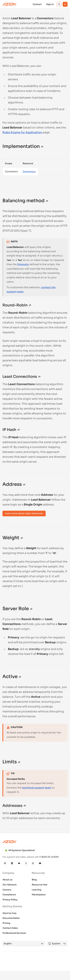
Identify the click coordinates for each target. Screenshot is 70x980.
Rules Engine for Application (22, 132)
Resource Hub (40, 885)
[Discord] (40, 863)
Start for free (10, 913)
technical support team (37, 788)
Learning (37, 890)
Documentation (11, 918)
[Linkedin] (12, 863)
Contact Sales (10, 928)
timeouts (23, 264)
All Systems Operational (20, 850)
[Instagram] (33, 863)
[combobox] (21, 944)
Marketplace (39, 895)
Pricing (6, 923)
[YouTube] (19, 863)
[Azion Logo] (9, 4)
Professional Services (14, 933)
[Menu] (65, 4)
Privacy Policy (10, 900)
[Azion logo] (35, 842)
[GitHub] (5, 863)
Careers (7, 890)
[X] (26, 863)
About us (8, 880)
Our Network (10, 885)
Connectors (29, 171)
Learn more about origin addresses (24, 513)
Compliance (9, 895)
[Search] (59, 4)
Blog (34, 880)
